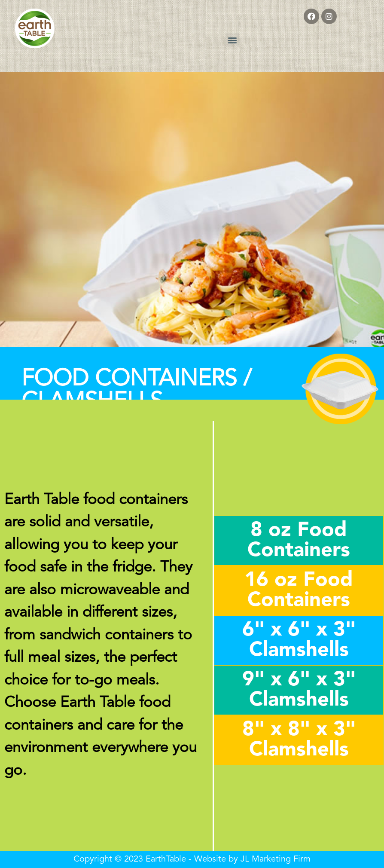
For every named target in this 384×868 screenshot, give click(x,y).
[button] (232, 40)
